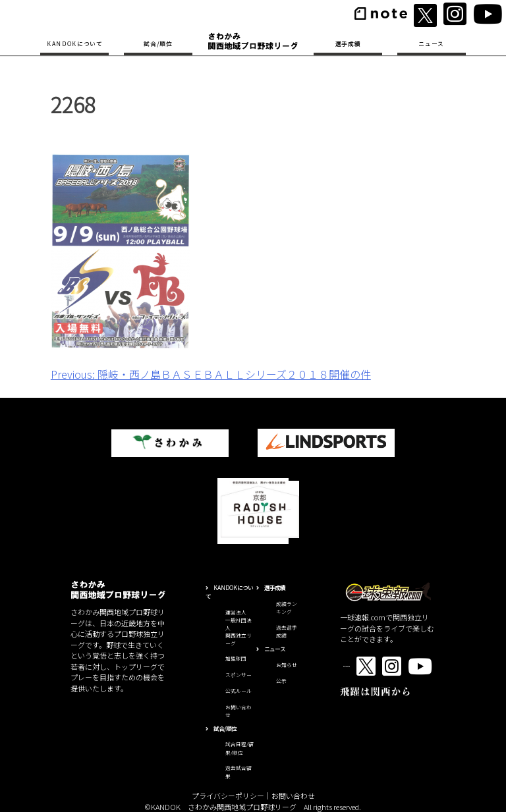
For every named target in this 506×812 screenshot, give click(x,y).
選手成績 (348, 43)
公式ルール (239, 690)
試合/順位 (158, 43)
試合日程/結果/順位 (239, 748)
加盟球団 (236, 658)
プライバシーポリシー (228, 796)
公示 (281, 681)
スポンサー (239, 675)
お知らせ (287, 665)
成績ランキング (287, 608)
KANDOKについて (75, 43)
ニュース (431, 43)
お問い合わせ (293, 796)
